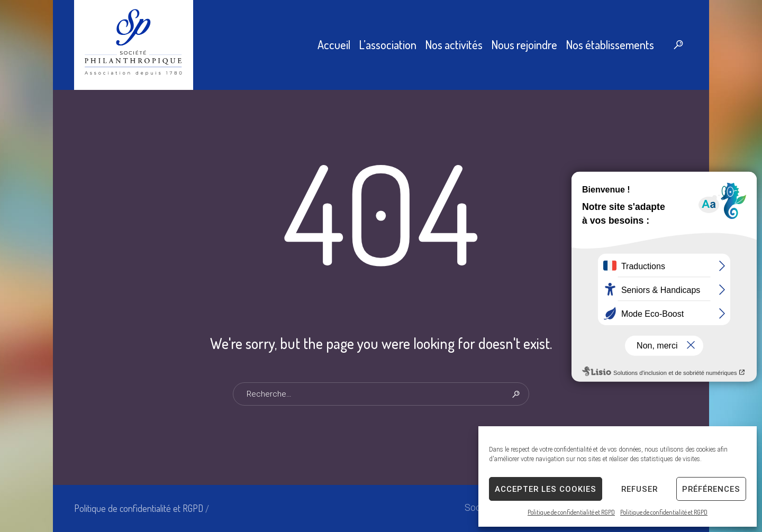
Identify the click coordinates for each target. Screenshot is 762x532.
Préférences (711, 489)
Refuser (639, 489)
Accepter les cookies (546, 489)
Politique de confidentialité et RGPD (571, 512)
